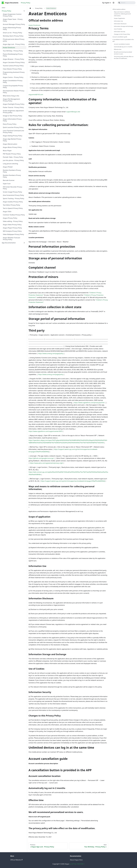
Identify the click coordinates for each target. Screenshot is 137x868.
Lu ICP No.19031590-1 (77, 864)
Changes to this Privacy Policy (122, 34)
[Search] (127, 3)
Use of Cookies (118, 29)
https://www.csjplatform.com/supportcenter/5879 (45, 431)
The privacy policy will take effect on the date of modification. (124, 57)
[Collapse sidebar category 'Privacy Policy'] (24, 11)
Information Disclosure (120, 24)
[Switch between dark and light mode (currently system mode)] (114, 3)
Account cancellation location (122, 44)
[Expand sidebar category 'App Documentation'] (24, 243)
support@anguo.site (73, 112)
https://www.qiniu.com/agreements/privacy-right (46, 463)
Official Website (16, 860)
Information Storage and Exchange (123, 26)
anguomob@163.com (36, 95)
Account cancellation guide (120, 37)
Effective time (118, 49)
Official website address (119, 9)
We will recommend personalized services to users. (123, 53)
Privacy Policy (26, 3)
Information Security (120, 32)
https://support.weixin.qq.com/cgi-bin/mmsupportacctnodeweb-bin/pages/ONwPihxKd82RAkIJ (73, 481)
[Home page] (30, 8)
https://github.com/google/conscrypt (41, 458)
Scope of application (119, 18)
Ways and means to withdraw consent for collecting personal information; (122, 14)
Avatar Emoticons (34, 25)
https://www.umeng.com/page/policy (51, 353)
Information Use (118, 21)
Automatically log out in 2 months (123, 47)
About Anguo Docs (76, 860)
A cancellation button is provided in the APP (123, 40)
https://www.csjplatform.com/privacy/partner (89, 403)
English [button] (106, 3)
